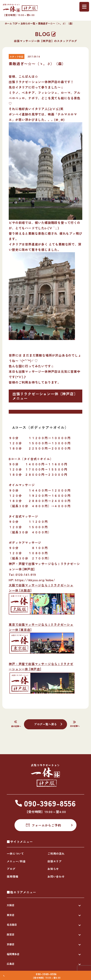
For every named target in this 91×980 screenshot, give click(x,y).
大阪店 (11, 905)
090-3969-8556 (48, 972)
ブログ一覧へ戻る (45, 724)
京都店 (11, 944)
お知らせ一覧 (28, 23)
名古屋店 (12, 925)
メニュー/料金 (16, 861)
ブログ (11, 869)
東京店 (11, 915)
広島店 (11, 964)
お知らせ (53, 869)
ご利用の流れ (56, 853)
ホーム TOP (11, 23)
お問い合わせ (56, 876)
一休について (15, 853)
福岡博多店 (13, 954)
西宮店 (11, 934)
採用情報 (12, 876)
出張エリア (55, 861)
